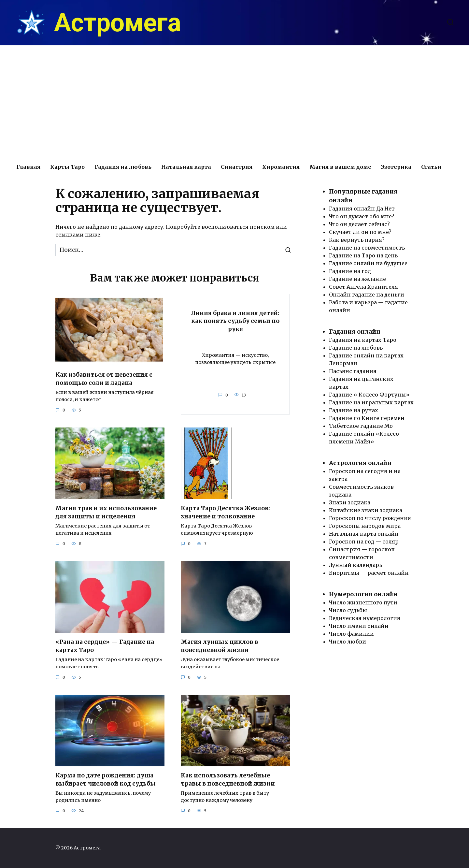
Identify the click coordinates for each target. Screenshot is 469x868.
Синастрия (237, 167)
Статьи (431, 167)
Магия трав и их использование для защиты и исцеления (106, 512)
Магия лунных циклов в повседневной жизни (220, 646)
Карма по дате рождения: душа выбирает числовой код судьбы (106, 780)
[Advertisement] (234, 101)
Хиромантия (281, 167)
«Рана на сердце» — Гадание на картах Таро (105, 646)
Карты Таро (67, 167)
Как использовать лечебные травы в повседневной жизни (228, 780)
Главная (28, 167)
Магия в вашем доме (340, 167)
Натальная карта (186, 167)
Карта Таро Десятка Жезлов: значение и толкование (225, 512)
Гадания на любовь (123, 167)
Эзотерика (396, 167)
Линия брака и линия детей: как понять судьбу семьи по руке (235, 321)
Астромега (118, 23)
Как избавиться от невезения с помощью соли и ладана (104, 379)
